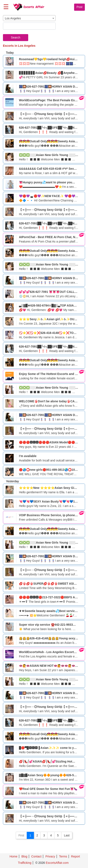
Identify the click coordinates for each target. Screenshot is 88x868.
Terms (63, 856)
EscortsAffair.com (57, 863)
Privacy (50, 856)
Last (67, 835)
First (21, 835)
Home (13, 856)
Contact (36, 856)
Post (79, 7)
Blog (24, 856)
